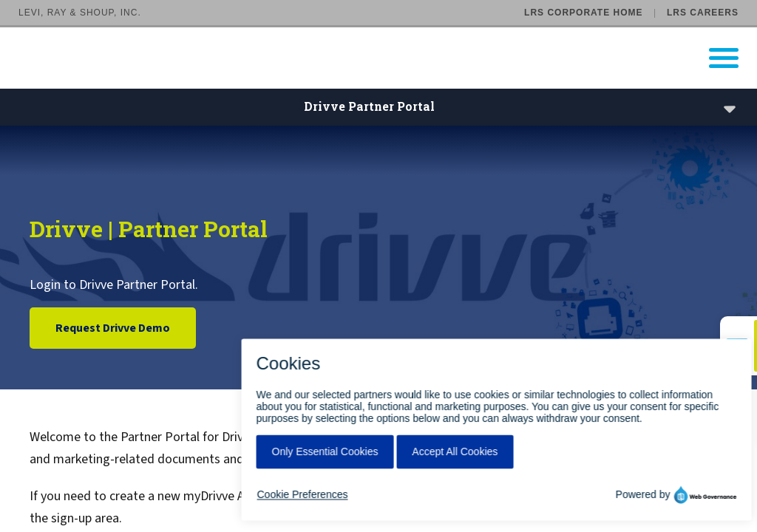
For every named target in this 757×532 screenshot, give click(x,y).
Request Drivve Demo (113, 328)
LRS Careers (703, 13)
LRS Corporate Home (583, 13)
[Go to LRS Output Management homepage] (388, 58)
